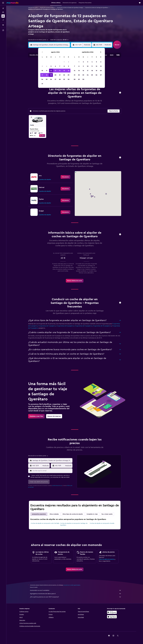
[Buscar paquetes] (3, 20)
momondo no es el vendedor (76, 590)
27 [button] (55, 79)
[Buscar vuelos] (3, 8)
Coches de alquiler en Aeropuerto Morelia (102, 523)
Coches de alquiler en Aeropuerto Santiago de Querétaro (74, 524)
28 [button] (60, 79)
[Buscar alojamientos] (3, 12)
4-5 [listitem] (40, 133)
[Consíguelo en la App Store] (112, 617)
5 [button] (51, 66)
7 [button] (60, 66)
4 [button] (47, 66)
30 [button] (69, 79)
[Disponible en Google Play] (112, 612)
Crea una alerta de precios (107, 559)
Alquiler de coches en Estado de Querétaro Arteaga (70, 8)
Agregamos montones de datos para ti (76, 594)
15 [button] (64, 71)
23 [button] (68, 75)
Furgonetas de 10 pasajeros (102, 326)
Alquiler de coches (33, 8)
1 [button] (64, 62)
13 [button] (55, 71)
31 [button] (42, 84)
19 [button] (51, 75)
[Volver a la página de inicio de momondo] (12, 3)
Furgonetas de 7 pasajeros (47, 326)
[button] (3, 3)
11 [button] (47, 71)
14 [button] (60, 71)
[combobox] (38, 40)
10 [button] (42, 71)
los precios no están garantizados (72, 585)
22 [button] (64, 75)
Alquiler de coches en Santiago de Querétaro (96, 8)
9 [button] (69, 66)
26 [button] (51, 79)
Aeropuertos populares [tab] (39, 514)
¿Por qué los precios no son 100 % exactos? (76, 597)
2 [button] (69, 62)
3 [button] (42, 66)
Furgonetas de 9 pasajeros (83, 326)
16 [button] (69, 71)
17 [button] (42, 75)
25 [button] (47, 79)
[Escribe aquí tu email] (52, 471)
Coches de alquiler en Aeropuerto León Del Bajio (45, 523)
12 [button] (51, 71)
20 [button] (55, 75)
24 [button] (42, 79)
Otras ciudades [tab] (54, 514)
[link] (65, 177)
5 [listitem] (36, 133)
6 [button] (55, 66)
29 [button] (64, 79)
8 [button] (64, 66)
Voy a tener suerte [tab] (107, 514)
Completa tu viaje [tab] (92, 514)
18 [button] (47, 75)
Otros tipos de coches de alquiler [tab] (73, 514)
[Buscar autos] (3, 16)
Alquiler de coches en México (47, 8)
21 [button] (60, 75)
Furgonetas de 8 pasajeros (65, 326)
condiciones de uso (57, 486)
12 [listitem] (31, 133)
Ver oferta (42, 136)
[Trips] (3, 25)
